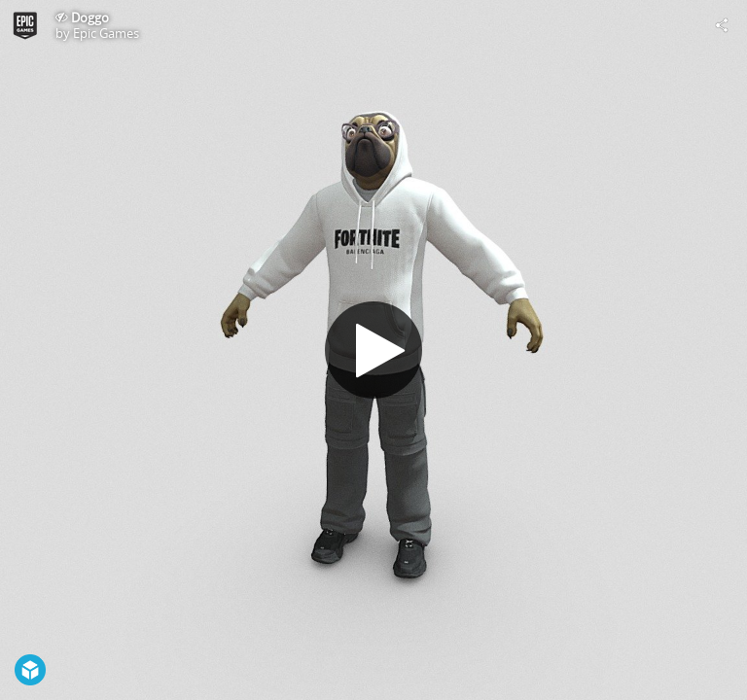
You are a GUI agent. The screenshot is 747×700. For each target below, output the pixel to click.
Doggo (90, 17)
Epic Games (106, 33)
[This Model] (25, 25)
